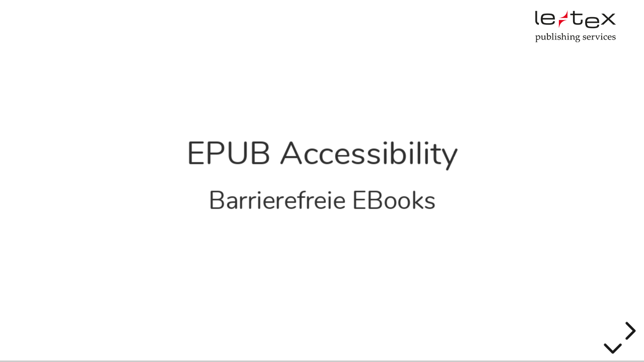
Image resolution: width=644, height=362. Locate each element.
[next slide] (629, 331)
